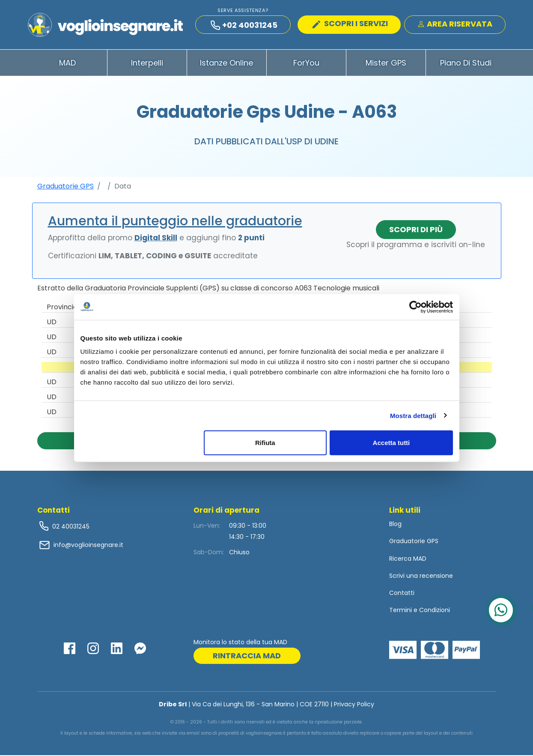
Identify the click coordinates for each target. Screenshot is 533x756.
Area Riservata (455, 24)
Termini (400, 611)
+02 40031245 (244, 25)
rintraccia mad (247, 656)
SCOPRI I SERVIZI (350, 24)
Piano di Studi (466, 64)
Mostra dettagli (413, 415)
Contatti (402, 594)
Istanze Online (226, 64)
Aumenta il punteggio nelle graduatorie (175, 222)
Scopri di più (416, 230)
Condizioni (435, 611)
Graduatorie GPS (66, 187)
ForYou (306, 64)
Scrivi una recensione (421, 577)
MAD (67, 64)
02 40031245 (70, 527)
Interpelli (147, 64)
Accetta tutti (392, 443)
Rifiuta (265, 443)
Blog (395, 525)
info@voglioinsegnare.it (88, 546)
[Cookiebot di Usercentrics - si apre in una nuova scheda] (415, 307)
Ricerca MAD (408, 559)
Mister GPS (386, 64)
